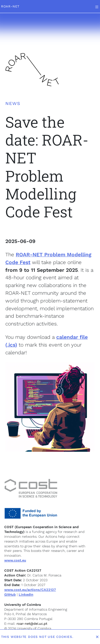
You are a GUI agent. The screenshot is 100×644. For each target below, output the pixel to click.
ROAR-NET (10, 6)
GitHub (10, 594)
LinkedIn (26, 594)
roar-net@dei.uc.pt (31, 624)
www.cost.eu (15, 560)
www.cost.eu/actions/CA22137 (30, 590)
